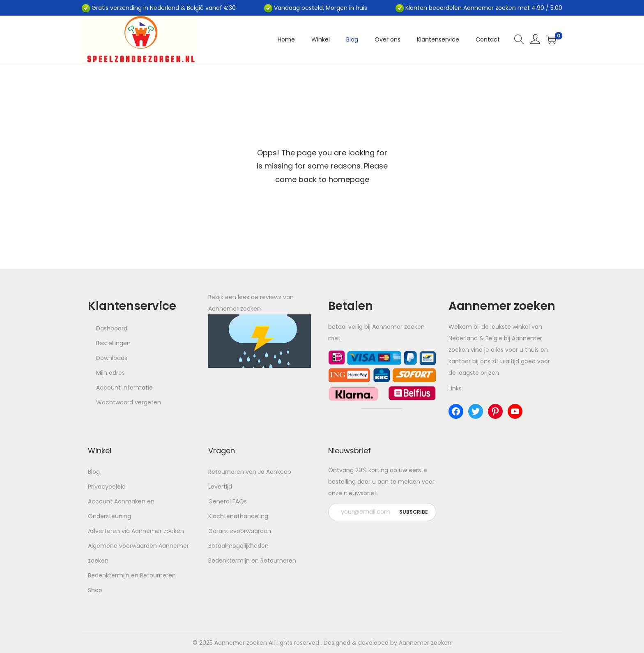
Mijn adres (110, 373)
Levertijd (220, 487)
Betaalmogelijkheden (238, 546)
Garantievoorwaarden (240, 531)
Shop (95, 590)
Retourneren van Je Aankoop (250, 472)
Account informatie (124, 388)
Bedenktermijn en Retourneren (132, 575)
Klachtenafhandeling (238, 516)
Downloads (112, 358)
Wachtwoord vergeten (129, 402)
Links (455, 388)
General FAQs (228, 501)
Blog (94, 472)
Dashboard (112, 328)
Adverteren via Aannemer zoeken (136, 531)
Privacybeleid (107, 487)
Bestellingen (113, 343)
